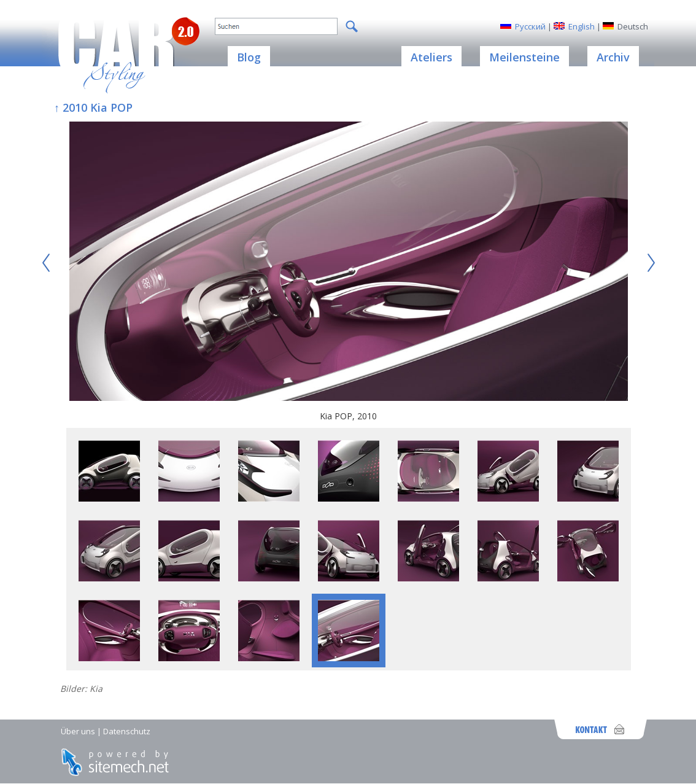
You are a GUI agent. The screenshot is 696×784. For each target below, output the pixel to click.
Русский (530, 26)
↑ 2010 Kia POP (93, 107)
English (582, 26)
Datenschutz (127, 731)
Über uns (78, 731)
